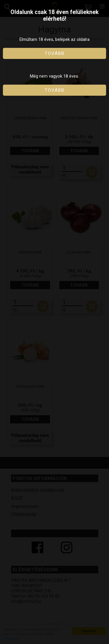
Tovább (55, 53)
